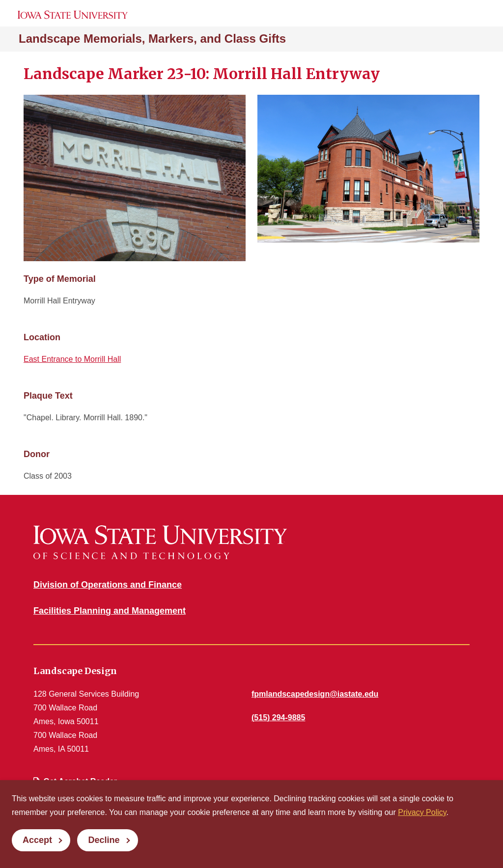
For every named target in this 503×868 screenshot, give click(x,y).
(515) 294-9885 (278, 718)
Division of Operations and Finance (108, 585)
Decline (104, 840)
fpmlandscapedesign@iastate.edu (315, 694)
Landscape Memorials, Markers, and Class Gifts (152, 39)
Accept (37, 840)
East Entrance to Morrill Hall (72, 359)
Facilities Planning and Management (110, 611)
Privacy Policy (422, 812)
